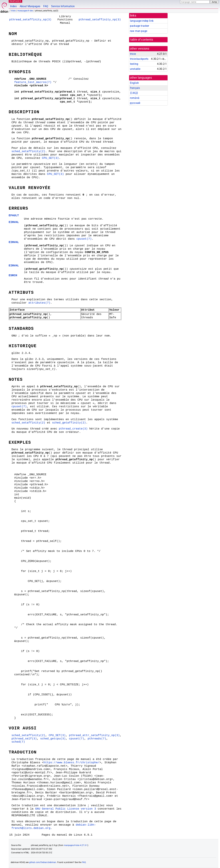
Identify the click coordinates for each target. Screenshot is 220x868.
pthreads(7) (97, 739)
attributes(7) (39, 303)
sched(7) (18, 742)
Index (13, 6)
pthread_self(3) (24, 739)
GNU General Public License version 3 (66, 809)
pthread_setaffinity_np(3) (30, 20)
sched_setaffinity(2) (28, 151)
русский (135, 103)
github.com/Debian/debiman (43, 862)
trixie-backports (139, 59)
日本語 (134, 93)
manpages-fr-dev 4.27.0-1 (76, 845)
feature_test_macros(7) (33, 82)
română (135, 98)
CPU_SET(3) (50, 158)
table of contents (142, 40)
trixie (13, 11)
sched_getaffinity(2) (69, 423)
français (135, 88)
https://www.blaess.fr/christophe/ (71, 763)
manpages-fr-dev (25, 11)
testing (134, 64)
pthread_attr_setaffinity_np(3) (94, 735)
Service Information (63, 6)
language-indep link (142, 21)
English (134, 83)
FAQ (46, 6)
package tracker (139, 26)
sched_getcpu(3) (53, 739)
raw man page (139, 31)
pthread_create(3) (73, 429)
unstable (135, 69)
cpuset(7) (84, 239)
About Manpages (30, 6)
